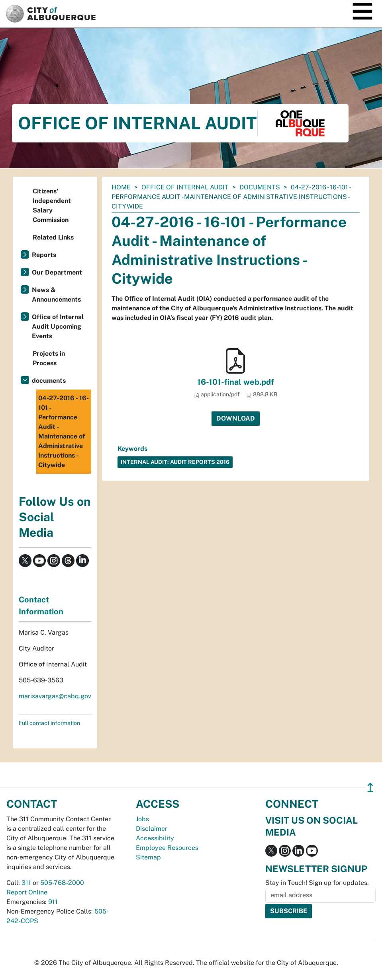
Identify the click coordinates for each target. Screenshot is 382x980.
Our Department (57, 272)
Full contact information (49, 723)
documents (260, 187)
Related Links (53, 237)
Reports (44, 255)
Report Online (27, 892)
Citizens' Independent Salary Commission (52, 206)
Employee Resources (167, 848)
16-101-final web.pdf (236, 382)
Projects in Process (49, 358)
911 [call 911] (53, 902)
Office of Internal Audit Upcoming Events (58, 326)
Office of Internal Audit (185, 187)
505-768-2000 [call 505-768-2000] (62, 883)
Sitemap (148, 857)
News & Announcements (56, 295)
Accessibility (155, 838)
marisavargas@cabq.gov (55, 696)
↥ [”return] (370, 788)
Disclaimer (152, 829)
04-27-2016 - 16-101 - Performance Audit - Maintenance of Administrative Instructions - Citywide (64, 432)
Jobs (142, 819)
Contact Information (41, 606)
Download (236, 418)
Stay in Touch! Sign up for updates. (317, 883)
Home (121, 187)
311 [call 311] (26, 883)
